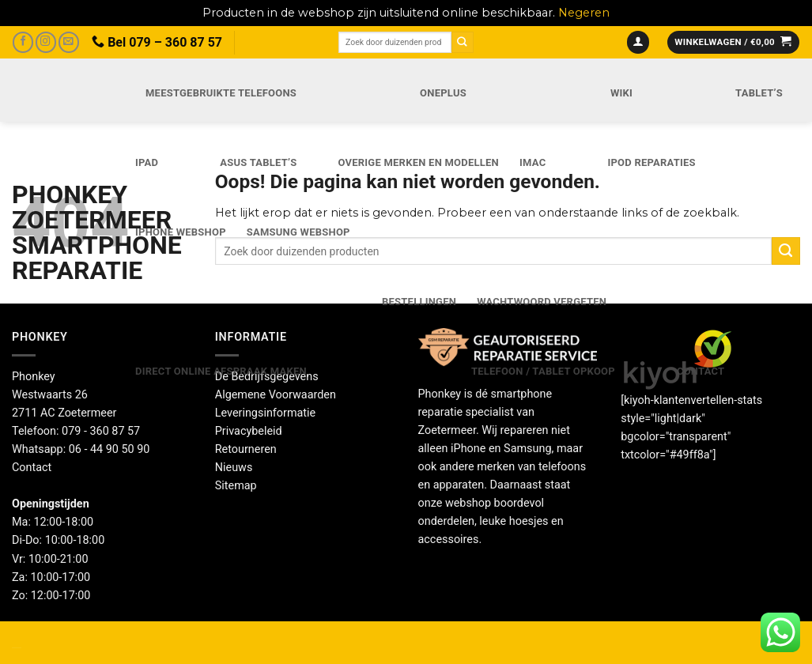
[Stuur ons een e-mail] (69, 42)
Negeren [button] (584, 13)
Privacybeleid (249, 431)
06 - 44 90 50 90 (110, 449)
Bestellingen (419, 302)
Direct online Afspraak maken (221, 371)
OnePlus (443, 93)
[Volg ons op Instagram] (46, 42)
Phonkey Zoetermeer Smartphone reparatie (57, 232)
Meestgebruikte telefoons (221, 93)
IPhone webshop (181, 232)
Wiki (621, 93)
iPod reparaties (651, 162)
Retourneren (246, 449)
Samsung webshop (298, 232)
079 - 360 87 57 (101, 431)
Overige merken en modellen (418, 162)
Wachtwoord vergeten (542, 302)
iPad (147, 162)
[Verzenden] (463, 42)
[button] (638, 43)
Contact (701, 371)
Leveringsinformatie (265, 413)
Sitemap (236, 486)
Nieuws (234, 468)
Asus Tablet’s (258, 162)
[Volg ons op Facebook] (23, 42)
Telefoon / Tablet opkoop (543, 371)
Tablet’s (759, 93)
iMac (533, 162)
